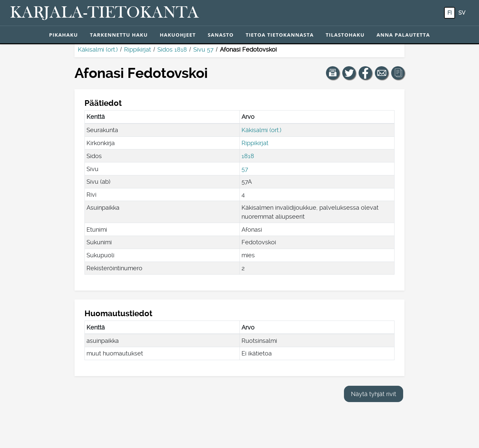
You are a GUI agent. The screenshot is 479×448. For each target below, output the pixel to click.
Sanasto (221, 35)
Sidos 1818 (172, 49)
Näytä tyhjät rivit (374, 394)
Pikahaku (63, 35)
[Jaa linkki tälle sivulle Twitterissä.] (349, 73)
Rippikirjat (138, 49)
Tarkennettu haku (119, 35)
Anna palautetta (403, 35)
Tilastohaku (345, 35)
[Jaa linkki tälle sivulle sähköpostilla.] (382, 73)
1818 (248, 156)
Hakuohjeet (178, 35)
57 (245, 169)
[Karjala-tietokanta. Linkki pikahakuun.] (104, 13)
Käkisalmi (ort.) (98, 49)
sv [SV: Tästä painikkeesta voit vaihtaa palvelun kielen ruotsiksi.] (462, 13)
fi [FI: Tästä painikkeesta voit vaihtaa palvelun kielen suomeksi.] (450, 13)
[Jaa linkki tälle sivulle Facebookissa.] (365, 73)
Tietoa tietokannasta (280, 35)
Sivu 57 (203, 49)
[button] (333, 73)
